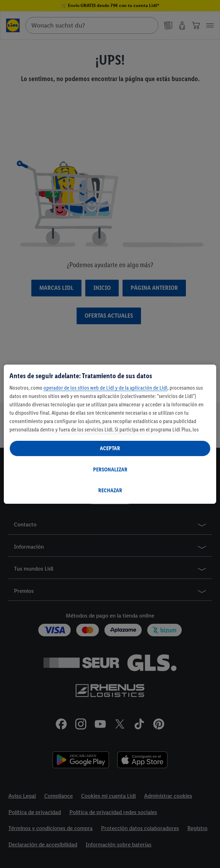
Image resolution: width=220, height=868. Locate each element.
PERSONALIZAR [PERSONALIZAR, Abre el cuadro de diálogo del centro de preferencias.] (110, 469)
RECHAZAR (110, 490)
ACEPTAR (110, 448)
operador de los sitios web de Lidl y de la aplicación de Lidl (105, 388)
